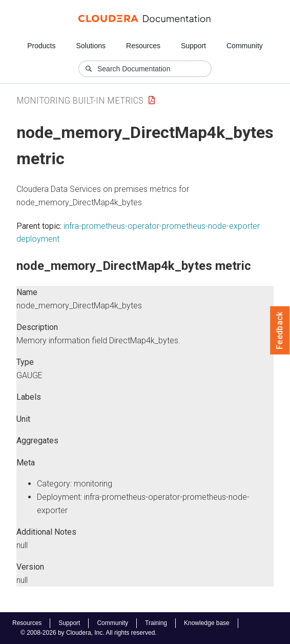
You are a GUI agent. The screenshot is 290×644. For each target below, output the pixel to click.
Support (193, 46)
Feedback (280, 330)
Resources (143, 46)
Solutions (91, 46)
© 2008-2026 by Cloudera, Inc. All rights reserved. (89, 633)
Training (156, 623)
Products (41, 46)
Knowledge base (207, 623)
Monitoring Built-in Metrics (80, 100)
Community (245, 46)
